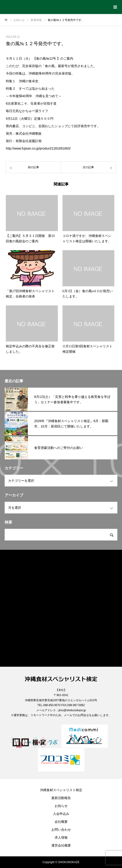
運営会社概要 (61, 845)
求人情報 (61, 837)
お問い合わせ (61, 830)
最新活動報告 (61, 798)
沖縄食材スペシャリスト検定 (61, 790)
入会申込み (61, 814)
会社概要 (61, 822)
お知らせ (61, 806)
